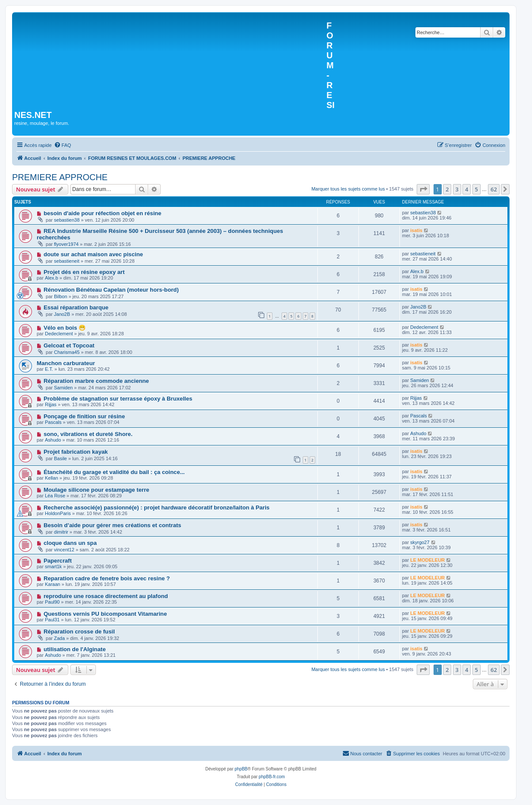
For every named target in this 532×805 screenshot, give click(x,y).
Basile (60, 458)
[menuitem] (63, 145)
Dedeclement (59, 334)
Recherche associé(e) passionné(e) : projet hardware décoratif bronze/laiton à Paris (157, 507)
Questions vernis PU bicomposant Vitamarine (105, 614)
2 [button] (447, 189)
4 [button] (467, 189)
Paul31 (52, 620)
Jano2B (62, 314)
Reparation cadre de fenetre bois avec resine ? (107, 578)
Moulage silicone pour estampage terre (97, 490)
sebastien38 (67, 220)
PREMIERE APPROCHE (60, 177)
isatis (416, 230)
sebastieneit (67, 261)
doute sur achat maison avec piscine (93, 254)
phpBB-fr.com (272, 777)
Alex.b (52, 278)
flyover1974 (66, 244)
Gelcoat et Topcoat (69, 345)
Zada (59, 638)
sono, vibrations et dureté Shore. (88, 434)
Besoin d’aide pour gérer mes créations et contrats (112, 525)
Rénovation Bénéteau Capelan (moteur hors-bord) (111, 290)
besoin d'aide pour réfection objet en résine (103, 213)
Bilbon (61, 296)
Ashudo (53, 440)
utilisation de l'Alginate (75, 649)
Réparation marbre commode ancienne (96, 381)
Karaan (52, 584)
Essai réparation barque (76, 307)
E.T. (49, 369)
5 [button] (477, 189)
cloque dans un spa (70, 543)
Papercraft (58, 561)
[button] (423, 189)
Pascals (53, 422)
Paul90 (52, 602)
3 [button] (457, 189)
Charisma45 (67, 352)
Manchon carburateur (66, 363)
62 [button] (494, 189)
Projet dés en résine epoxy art (84, 272)
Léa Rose (55, 496)
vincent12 (64, 550)
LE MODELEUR (427, 560)
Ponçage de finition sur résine (84, 416)
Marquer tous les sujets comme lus (348, 189)
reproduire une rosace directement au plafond (106, 596)
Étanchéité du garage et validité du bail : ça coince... (114, 472)
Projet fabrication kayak (76, 452)
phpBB (241, 769)
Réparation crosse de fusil (79, 632)
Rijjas (51, 404)
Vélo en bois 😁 (65, 328)
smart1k (53, 566)
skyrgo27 (420, 542)
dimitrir (61, 532)
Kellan (52, 478)
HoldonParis (58, 513)
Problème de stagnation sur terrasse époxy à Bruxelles (118, 399)
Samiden (63, 388)
